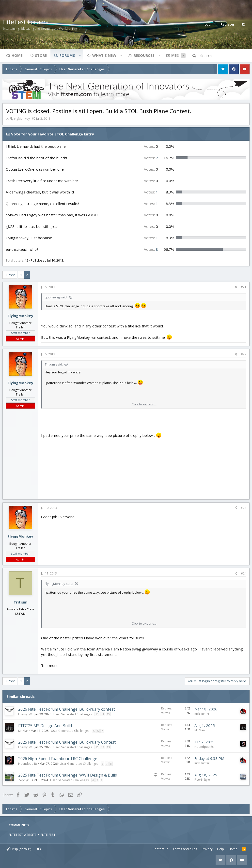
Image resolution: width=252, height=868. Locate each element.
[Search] (225, 56)
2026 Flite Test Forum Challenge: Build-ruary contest (67, 709)
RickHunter (202, 714)
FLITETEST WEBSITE (23, 835)
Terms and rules (185, 849)
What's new (104, 55)
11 (97, 714)
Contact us (160, 849)
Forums (67, 55)
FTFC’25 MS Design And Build (45, 726)
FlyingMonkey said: (59, 584)
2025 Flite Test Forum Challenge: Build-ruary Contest (67, 742)
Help (220, 849)
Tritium (20, 602)
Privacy (207, 849)
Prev (11, 275)
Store (41, 55)
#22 (244, 354)
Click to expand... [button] (144, 404)
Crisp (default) (19, 849)
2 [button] (151, 158)
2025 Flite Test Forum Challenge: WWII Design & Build (68, 775)
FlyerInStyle (202, 780)
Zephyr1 (24, 780)
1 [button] (151, 192)
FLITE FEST (48, 835)
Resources (144, 55)
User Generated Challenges (73, 714)
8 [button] (151, 249)
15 (108, 747)
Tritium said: (54, 364)
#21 (244, 287)
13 (108, 714)
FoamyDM (25, 714)
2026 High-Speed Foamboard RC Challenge (58, 759)
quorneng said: (56, 297)
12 (103, 714)
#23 (244, 508)
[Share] (236, 287)
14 (103, 747)
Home (17, 55)
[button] (80, 55)
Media (177, 55)
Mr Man (23, 731)
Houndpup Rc (204, 747)
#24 (244, 573)
